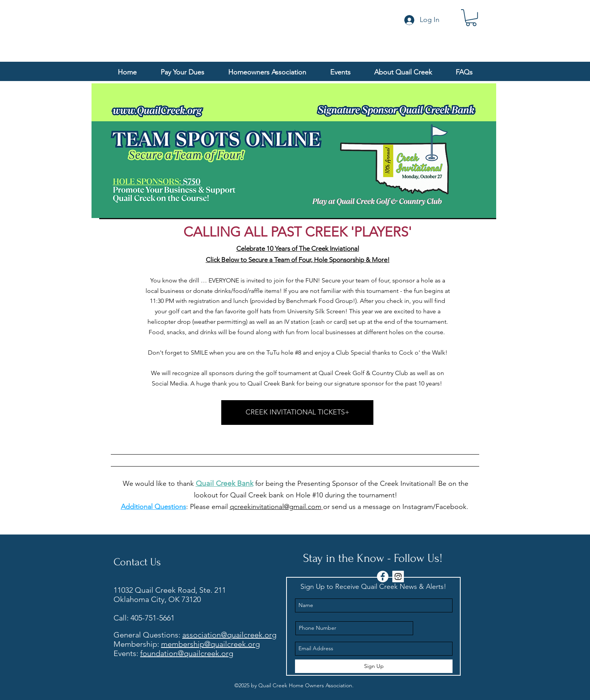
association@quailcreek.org (229, 635)
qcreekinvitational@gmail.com (276, 507)
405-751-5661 (153, 618)
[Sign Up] (374, 666)
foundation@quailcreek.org (187, 653)
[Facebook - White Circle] (383, 577)
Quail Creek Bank (225, 483)
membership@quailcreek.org (210, 644)
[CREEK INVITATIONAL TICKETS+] (297, 413)
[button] (471, 18)
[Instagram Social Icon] (398, 577)
